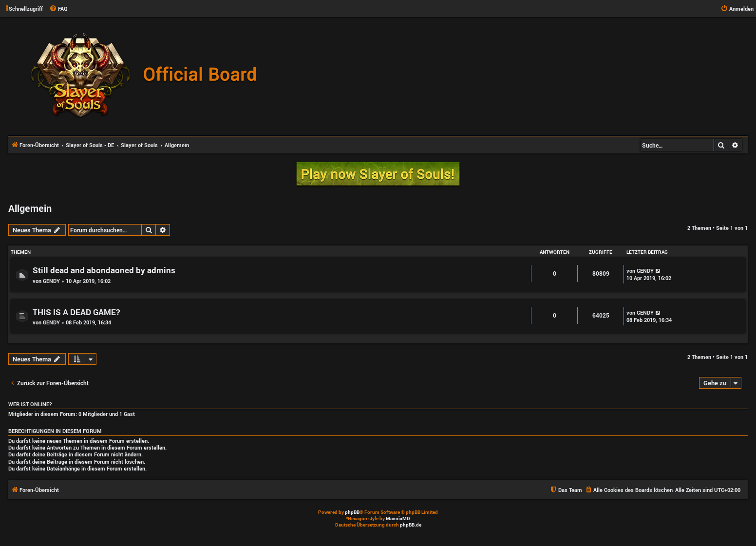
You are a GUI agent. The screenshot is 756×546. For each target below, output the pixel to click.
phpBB (352, 512)
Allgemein (30, 208)
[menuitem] (58, 9)
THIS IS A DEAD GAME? (76, 312)
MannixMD (398, 518)
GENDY (51, 281)
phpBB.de (411, 525)
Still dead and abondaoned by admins (104, 270)
